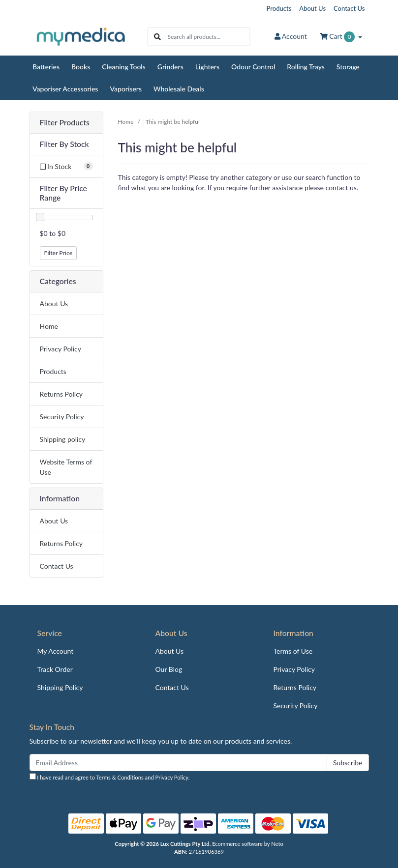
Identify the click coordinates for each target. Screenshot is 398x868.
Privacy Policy (61, 349)
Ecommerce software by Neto (248, 844)
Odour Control (253, 67)
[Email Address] (178, 763)
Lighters (207, 67)
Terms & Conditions (120, 777)
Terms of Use (293, 651)
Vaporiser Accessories (65, 89)
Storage (348, 67)
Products (279, 8)
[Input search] (208, 37)
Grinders (170, 67)
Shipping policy (63, 439)
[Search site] (157, 37)
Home (49, 326)
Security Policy (62, 417)
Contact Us (349, 8)
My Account (56, 651)
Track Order (55, 669)
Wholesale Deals (179, 89)
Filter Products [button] (65, 122)
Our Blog (168, 669)
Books (81, 67)
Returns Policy (61, 394)
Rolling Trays (306, 67)
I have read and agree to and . (110, 777)
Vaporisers (126, 89)
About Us (312, 8)
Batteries (46, 67)
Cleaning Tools (124, 67)
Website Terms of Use (66, 467)
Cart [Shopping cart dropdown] (338, 37)
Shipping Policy (60, 687)
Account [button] (291, 36)
